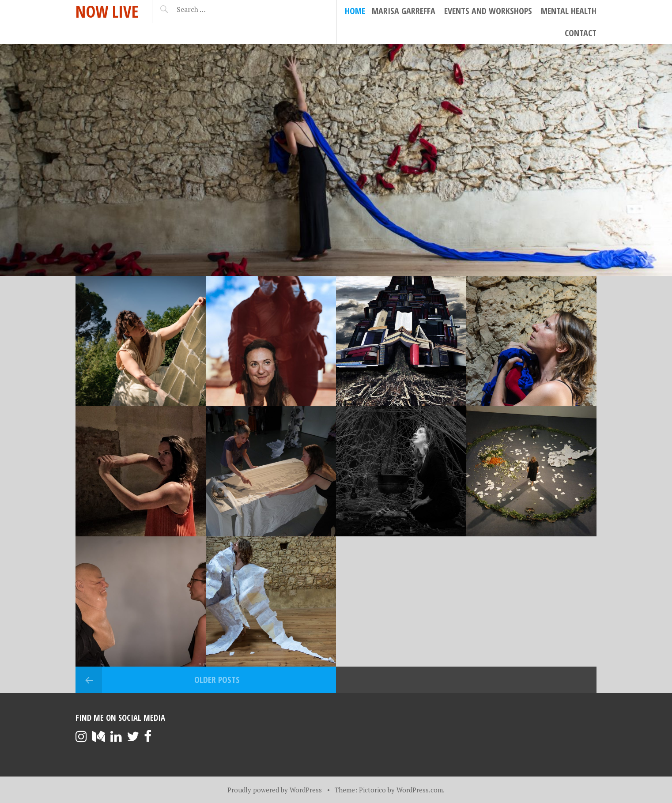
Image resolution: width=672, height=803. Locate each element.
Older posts (217, 680)
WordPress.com (420, 790)
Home (355, 11)
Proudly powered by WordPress (275, 790)
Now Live (107, 11)
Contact (581, 33)
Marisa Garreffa (404, 11)
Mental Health (569, 11)
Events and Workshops (488, 11)
